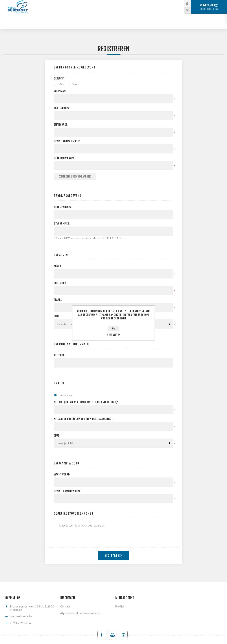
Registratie (93, 10)
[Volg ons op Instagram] (123, 620)
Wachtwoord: (62, 460)
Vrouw (76, 69)
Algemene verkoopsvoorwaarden (81, 598)
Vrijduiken (123, 4)
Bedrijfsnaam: (63, 192)
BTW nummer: (62, 209)
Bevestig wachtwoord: (68, 476)
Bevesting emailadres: (67, 126)
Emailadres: (61, 110)
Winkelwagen (209, 7)
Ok (114, 329)
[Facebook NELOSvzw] (102, 620)
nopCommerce (121, 638)
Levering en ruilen (122, 10)
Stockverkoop (71, 4)
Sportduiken (99, 4)
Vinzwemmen (68, 10)
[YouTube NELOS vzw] (112, 620)
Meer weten (113, 335)
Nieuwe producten (155, 10)
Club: (57, 421)
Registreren (114, 541)
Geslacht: (60, 64)
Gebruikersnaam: (64, 143)
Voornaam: (60, 76)
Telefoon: (60, 340)
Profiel (120, 591)
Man (61, 69)
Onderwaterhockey (152, 4)
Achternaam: (61, 93)
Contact (65, 591)
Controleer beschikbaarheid (75, 162)
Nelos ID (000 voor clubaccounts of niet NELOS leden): (86, 387)
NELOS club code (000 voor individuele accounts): (83, 404)
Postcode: (60, 268)
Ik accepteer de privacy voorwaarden (82, 511)
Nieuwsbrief (66, 380)
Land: (57, 302)
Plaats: (58, 285)
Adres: (58, 251)
